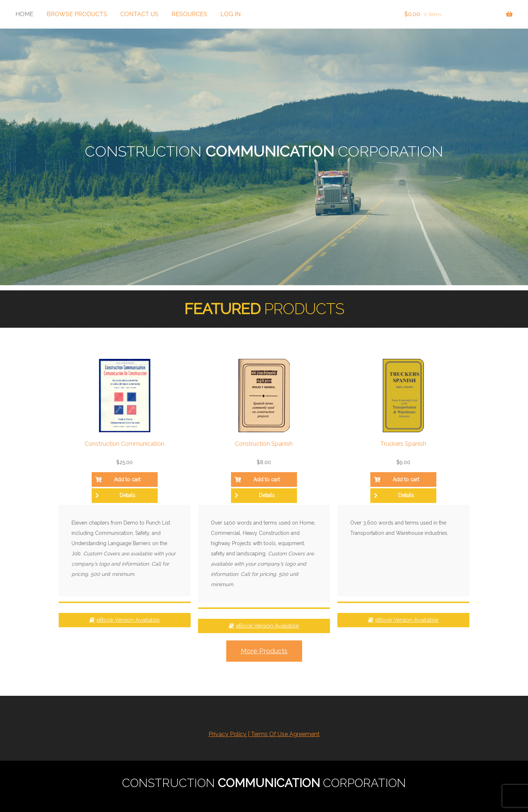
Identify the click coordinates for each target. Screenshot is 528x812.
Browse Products (77, 14)
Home (24, 14)
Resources (189, 14)
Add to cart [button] (127, 480)
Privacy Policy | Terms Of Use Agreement (264, 734)
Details (127, 495)
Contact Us (139, 14)
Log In (230, 14)
